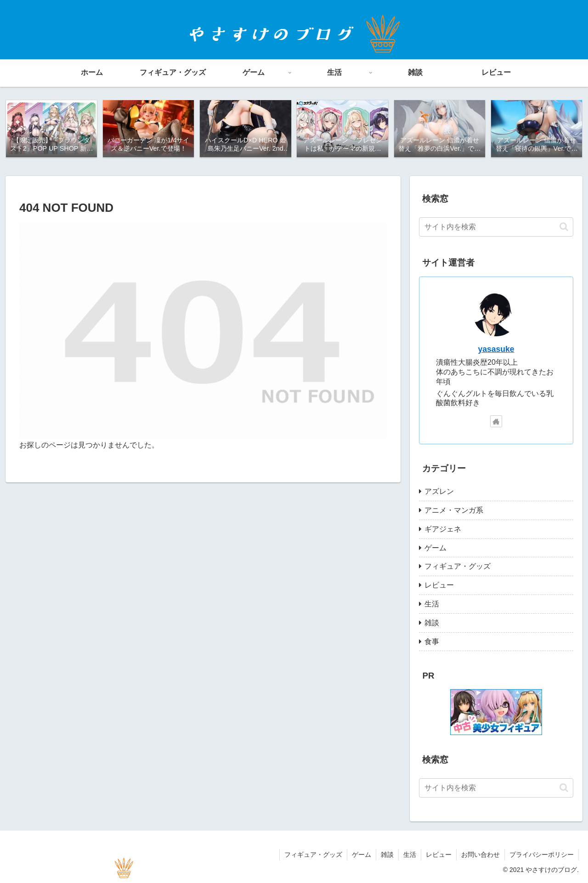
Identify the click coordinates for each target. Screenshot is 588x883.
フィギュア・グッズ (313, 855)
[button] (564, 227)
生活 (410, 855)
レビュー (439, 855)
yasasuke (496, 349)
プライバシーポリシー (542, 855)
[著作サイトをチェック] (496, 421)
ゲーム (362, 855)
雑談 (387, 855)
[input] (496, 227)
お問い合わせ (481, 855)
